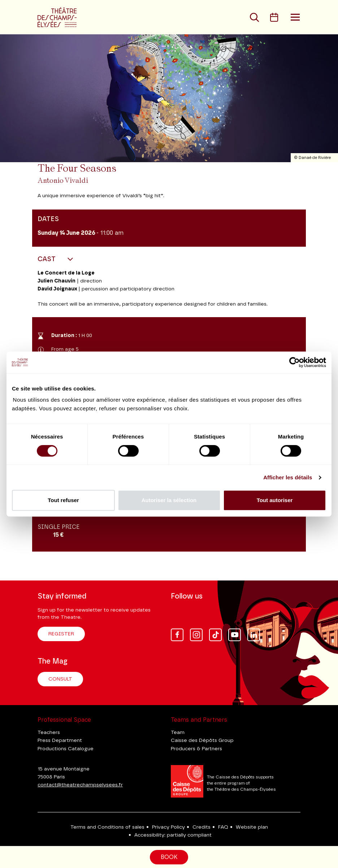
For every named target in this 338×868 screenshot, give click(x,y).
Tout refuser (63, 500)
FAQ (223, 827)
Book (169, 857)
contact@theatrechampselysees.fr (80, 785)
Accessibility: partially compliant (173, 835)
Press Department (60, 740)
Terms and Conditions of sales (107, 827)
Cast (47, 259)
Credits (201, 827)
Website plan (252, 827)
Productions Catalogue (66, 749)
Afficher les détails (288, 477)
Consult (60, 679)
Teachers (49, 733)
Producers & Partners (196, 749)
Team (178, 733)
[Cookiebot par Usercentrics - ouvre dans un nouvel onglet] (294, 362)
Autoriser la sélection (169, 500)
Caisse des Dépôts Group (202, 740)
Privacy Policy (168, 827)
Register (61, 634)
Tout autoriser (275, 500)
